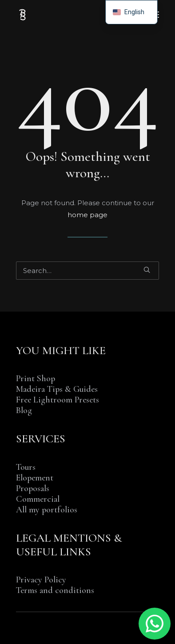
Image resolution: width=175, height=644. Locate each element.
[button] (147, 270)
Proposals (33, 488)
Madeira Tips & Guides (57, 389)
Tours (26, 467)
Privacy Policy (41, 580)
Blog (24, 410)
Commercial (38, 499)
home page (87, 215)
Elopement (35, 478)
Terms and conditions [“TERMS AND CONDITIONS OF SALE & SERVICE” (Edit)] (55, 590)
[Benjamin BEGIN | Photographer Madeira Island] (23, 15)
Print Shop (36, 379)
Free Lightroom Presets (58, 400)
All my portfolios (47, 510)
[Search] (87, 271)
